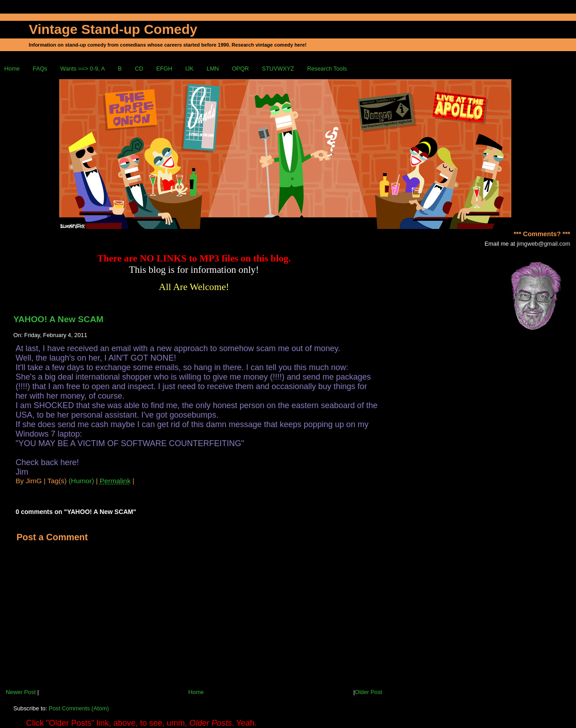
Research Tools (327, 69)
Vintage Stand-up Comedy (113, 29)
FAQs (40, 69)
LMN (213, 69)
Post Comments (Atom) (79, 708)
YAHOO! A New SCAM (58, 319)
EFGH (164, 69)
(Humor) (81, 481)
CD (139, 69)
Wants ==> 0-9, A (83, 69)
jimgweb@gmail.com (543, 244)
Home (12, 69)
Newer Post (21, 692)
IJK (190, 69)
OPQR (241, 69)
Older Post (368, 692)
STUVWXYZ (278, 69)
